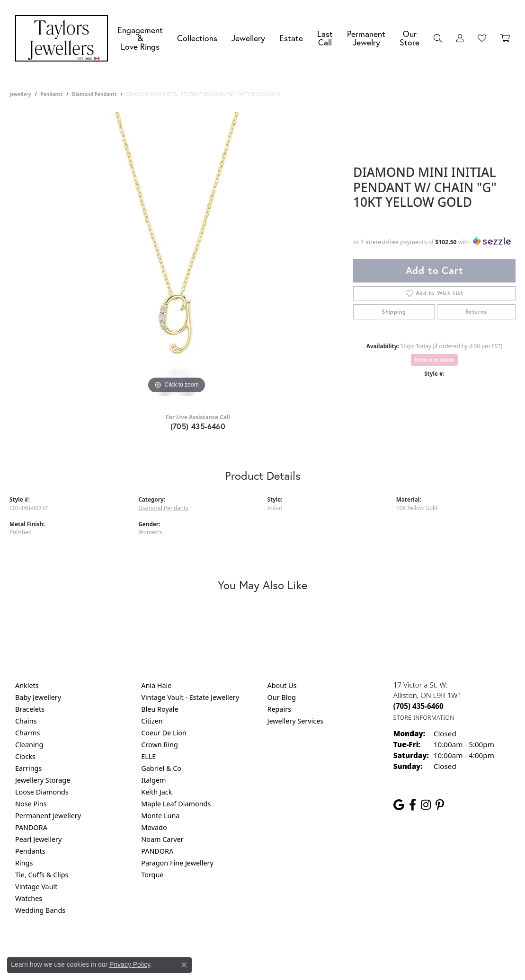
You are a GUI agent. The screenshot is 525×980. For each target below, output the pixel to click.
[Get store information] (424, 718)
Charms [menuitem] (27, 733)
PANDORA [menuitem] (31, 827)
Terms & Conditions (272, 949)
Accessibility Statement (342, 949)
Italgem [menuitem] (153, 780)
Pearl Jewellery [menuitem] (38, 839)
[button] (438, 38)
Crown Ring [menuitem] (160, 745)
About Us (282, 685)
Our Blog (282, 697)
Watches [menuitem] (29, 898)
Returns (476, 312)
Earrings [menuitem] (28, 768)
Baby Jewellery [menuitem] (38, 697)
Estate (291, 38)
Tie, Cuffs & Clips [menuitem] (42, 875)
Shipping (394, 312)
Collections (197, 38)
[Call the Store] (418, 706)
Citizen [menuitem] (152, 721)
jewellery (20, 94)
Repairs (280, 709)
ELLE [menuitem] (148, 756)
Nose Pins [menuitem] (31, 804)
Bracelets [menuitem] (30, 709)
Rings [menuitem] (24, 863)
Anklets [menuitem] (27, 685)
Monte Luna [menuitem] (160, 816)
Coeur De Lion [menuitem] (164, 733)
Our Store (409, 38)
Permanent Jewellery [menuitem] (48, 816)
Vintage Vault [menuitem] (36, 887)
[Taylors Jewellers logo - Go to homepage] (64, 38)
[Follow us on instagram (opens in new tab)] (426, 805)
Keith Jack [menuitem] (156, 792)
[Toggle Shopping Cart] (505, 38)
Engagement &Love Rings (140, 38)
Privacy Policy (216, 949)
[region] (177, 254)
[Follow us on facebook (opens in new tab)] (413, 805)
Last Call (325, 38)
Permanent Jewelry (366, 38)
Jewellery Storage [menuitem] (43, 780)
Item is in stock (435, 359)
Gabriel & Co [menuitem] (161, 768)
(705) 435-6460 (198, 426)
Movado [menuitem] (154, 827)
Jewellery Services (296, 721)
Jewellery (248, 38)
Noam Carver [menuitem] (162, 839)
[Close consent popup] (184, 965)
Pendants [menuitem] (30, 851)
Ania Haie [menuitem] (156, 685)
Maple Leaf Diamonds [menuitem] (176, 804)
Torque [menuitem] (152, 875)
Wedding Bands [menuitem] (40, 910)
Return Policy (169, 949)
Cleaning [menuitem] (29, 745)
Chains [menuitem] (26, 721)
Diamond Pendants (94, 94)
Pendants (51, 94)
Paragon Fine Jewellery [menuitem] (177, 863)
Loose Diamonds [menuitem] (42, 792)
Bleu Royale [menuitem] (160, 709)
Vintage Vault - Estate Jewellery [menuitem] (190, 697)
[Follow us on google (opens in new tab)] (399, 805)
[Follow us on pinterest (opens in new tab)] (440, 805)
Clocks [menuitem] (25, 756)
